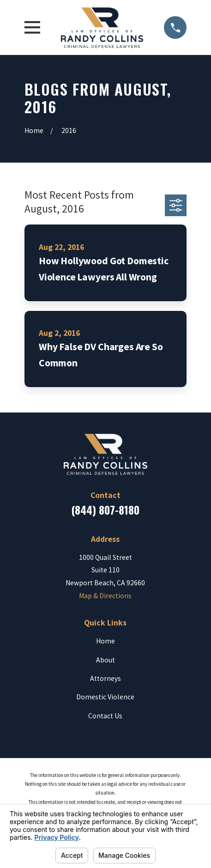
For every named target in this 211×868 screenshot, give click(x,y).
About (105, 660)
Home (105, 641)
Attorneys (105, 678)
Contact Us (105, 716)
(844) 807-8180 (105, 510)
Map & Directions (105, 596)
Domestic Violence (105, 697)
